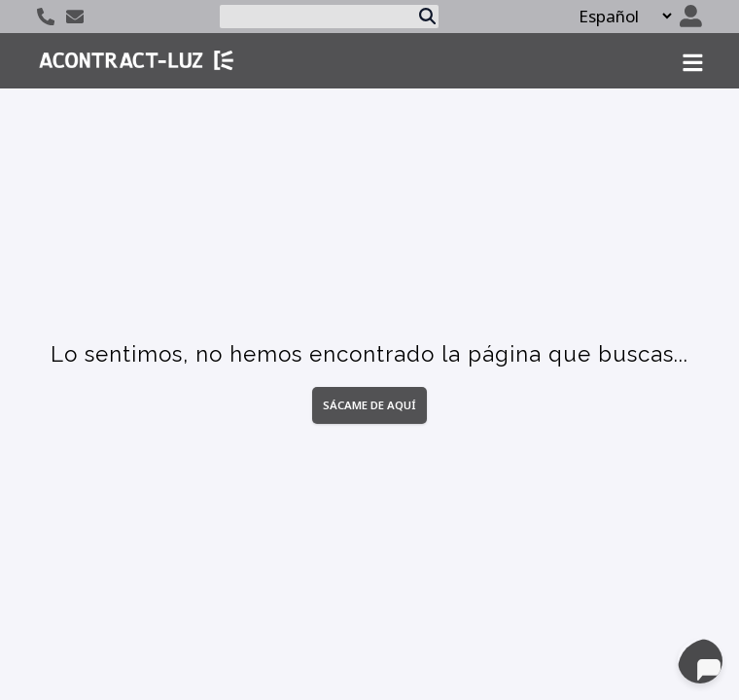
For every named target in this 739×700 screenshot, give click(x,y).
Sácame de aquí (369, 405)
